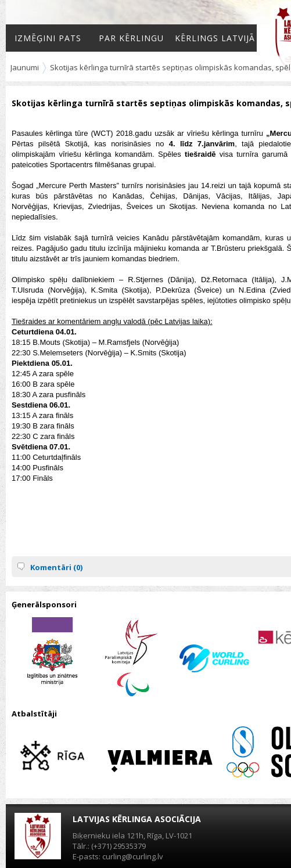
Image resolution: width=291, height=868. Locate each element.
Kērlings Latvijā (215, 38)
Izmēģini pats (48, 38)
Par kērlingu (131, 38)
